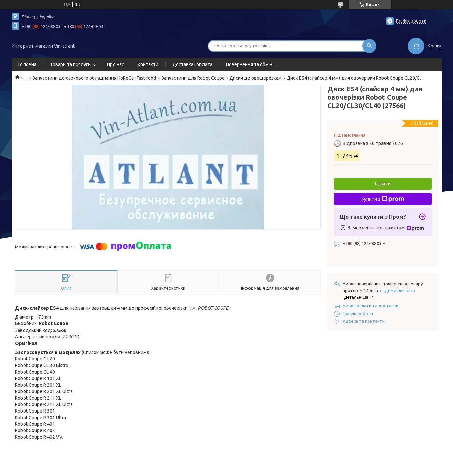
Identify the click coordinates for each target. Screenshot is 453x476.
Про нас (116, 64)
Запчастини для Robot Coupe (193, 78)
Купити (383, 184)
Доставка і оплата (192, 64)
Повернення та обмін (249, 64)
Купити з (383, 199)
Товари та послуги (70, 64)
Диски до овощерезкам (256, 78)
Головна (27, 64)
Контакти (148, 64)
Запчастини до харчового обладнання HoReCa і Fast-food (94, 78)
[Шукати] (369, 46)
